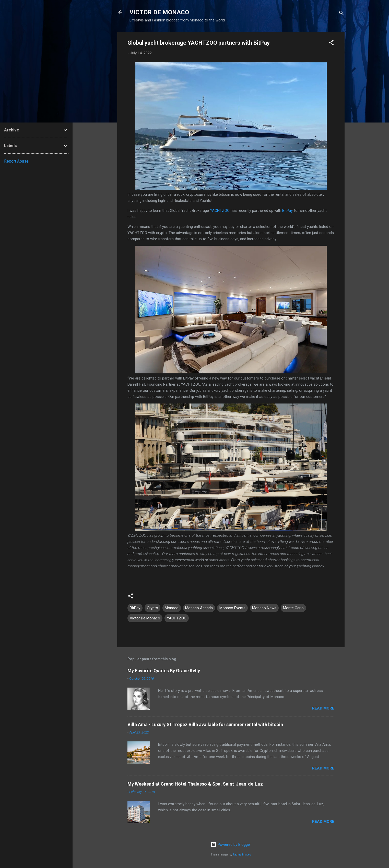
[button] (331, 44)
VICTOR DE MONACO (159, 12)
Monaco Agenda (199, 608)
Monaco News (264, 608)
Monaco (172, 608)
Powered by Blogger (231, 845)
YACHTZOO (220, 211)
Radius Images (242, 855)
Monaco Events (232, 608)
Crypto (152, 608)
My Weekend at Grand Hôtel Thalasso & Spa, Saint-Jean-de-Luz (195, 784)
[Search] (341, 14)
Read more (323, 708)
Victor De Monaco (145, 618)
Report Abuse (16, 161)
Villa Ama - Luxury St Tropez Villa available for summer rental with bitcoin (205, 724)
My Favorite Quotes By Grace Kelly (164, 671)
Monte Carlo (293, 608)
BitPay (287, 211)
